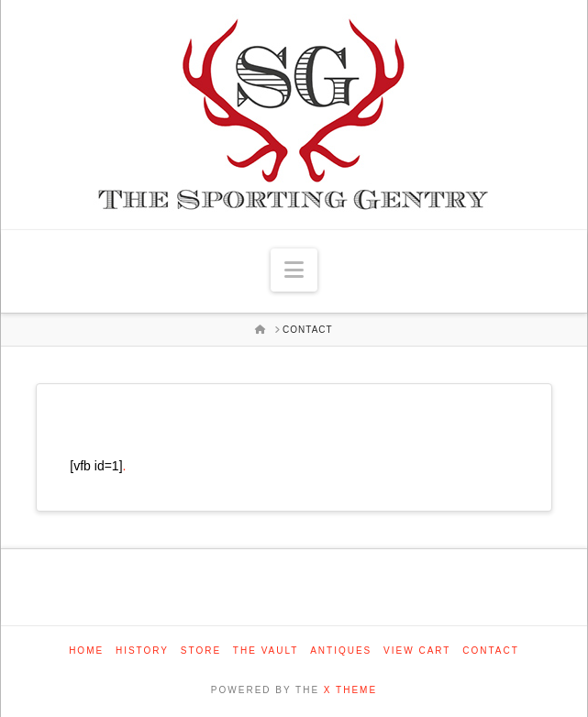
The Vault (266, 651)
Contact (491, 651)
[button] (294, 270)
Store (201, 651)
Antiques (341, 651)
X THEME (350, 690)
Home (86, 651)
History (142, 651)
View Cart (417, 651)
